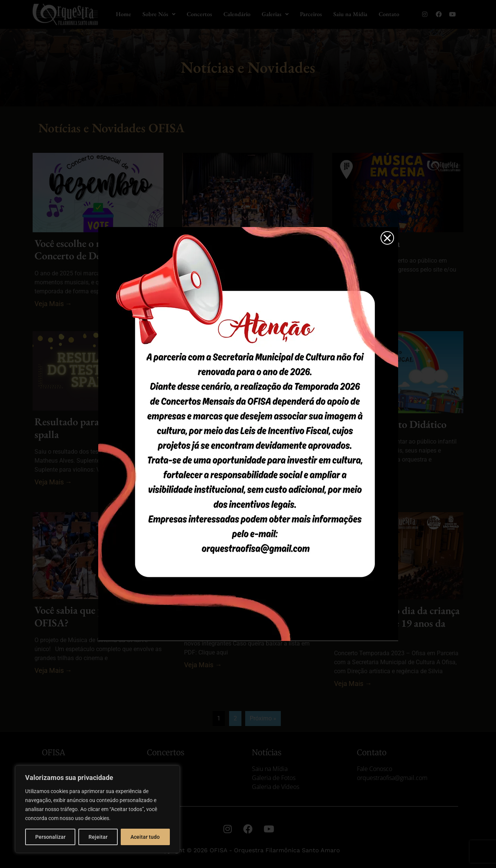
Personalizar (50, 837)
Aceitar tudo (145, 837)
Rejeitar (98, 837)
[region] (97, 809)
